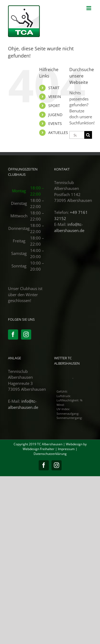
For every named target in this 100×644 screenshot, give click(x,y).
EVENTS (55, 123)
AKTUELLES (58, 133)
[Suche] (88, 135)
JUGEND (55, 115)
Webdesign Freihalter (39, 449)
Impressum (66, 449)
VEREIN (55, 97)
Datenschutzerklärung (50, 454)
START (54, 88)
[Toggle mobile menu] (89, 8)
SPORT (54, 106)
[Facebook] (13, 335)
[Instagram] (26, 335)
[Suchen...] (77, 135)
